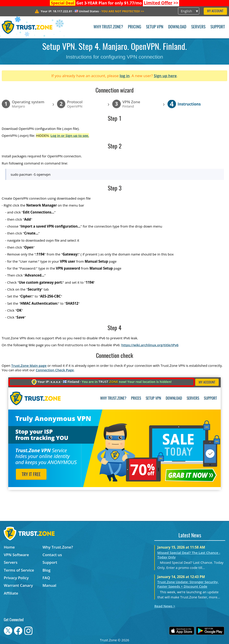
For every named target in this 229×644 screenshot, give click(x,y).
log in (125, 76)
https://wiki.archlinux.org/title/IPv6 (150, 345)
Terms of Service (19, 570)
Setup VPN (155, 27)
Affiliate (11, 593)
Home (9, 547)
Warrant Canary (18, 585)
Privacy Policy (16, 578)
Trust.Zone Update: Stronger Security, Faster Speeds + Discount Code (188, 584)
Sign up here (165, 76)
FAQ (46, 578)
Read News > (165, 606)
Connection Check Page (55, 370)
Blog (47, 570)
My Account (215, 11)
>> (161, 3)
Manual (49, 585)
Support (218, 27)
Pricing (135, 27)
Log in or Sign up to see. (70, 135)
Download (177, 27)
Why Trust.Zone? (108, 27)
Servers (198, 27)
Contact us (52, 555)
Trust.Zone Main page (29, 365)
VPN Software (16, 555)
